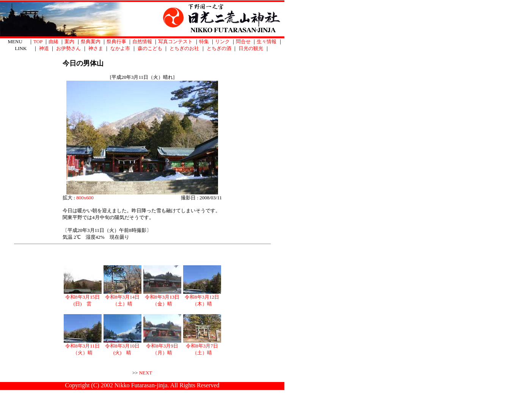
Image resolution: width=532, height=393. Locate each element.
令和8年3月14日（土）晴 (122, 298)
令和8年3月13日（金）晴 (162, 298)
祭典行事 (116, 41)
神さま (96, 48)
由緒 (53, 41)
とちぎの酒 (219, 48)
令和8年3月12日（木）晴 (202, 298)
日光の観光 (251, 48)
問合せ (243, 41)
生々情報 (267, 41)
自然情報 (142, 41)
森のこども (150, 48)
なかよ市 (120, 48)
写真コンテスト (175, 41)
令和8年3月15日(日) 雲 (83, 298)
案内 (69, 41)
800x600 (85, 198)
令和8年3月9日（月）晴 (162, 347)
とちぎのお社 (184, 48)
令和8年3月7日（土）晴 (202, 347)
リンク (222, 41)
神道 (44, 48)
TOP (38, 41)
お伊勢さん (68, 48)
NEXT (146, 373)
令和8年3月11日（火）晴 (83, 347)
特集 (204, 41)
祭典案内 (91, 41)
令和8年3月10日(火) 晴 (122, 347)
